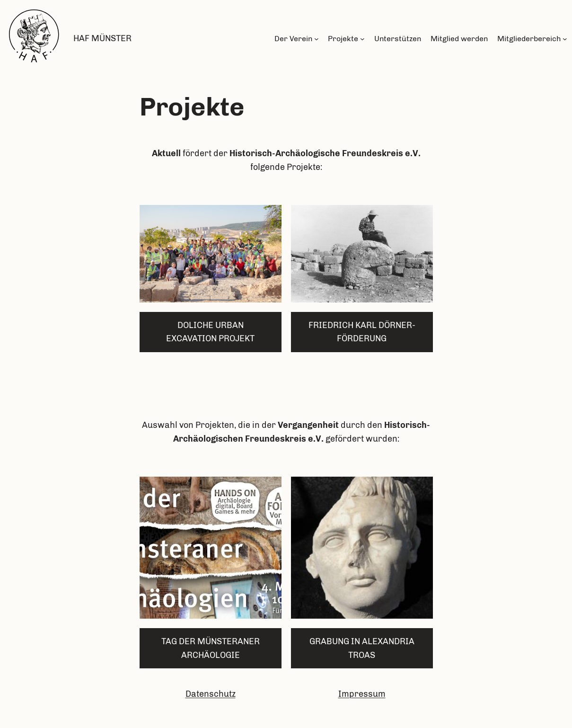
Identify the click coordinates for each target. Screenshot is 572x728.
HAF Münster (102, 38)
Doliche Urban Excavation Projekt (210, 332)
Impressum (362, 694)
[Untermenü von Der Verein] (317, 39)
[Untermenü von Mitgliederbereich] (565, 39)
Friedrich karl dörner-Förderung (362, 332)
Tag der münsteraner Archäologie (211, 648)
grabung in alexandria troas (362, 648)
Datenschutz (211, 694)
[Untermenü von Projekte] (362, 39)
